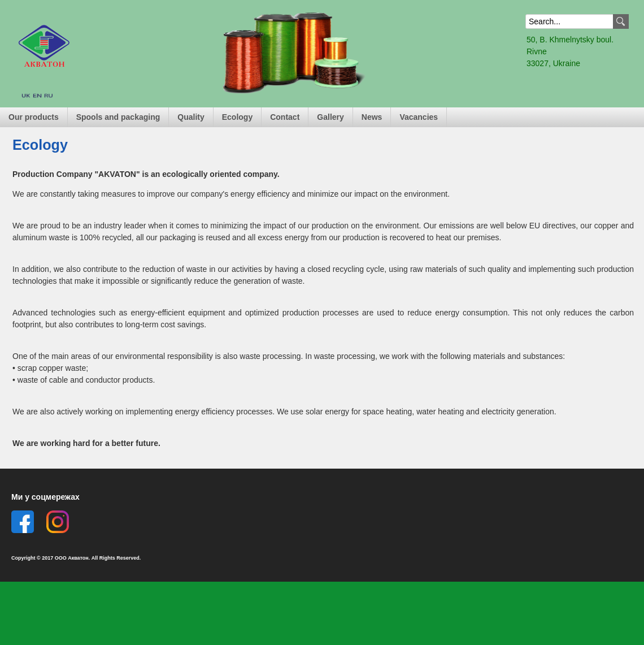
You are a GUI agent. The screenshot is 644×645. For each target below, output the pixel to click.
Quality (191, 117)
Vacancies (419, 117)
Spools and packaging (118, 117)
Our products (34, 117)
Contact (285, 117)
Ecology (237, 117)
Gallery (330, 117)
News (372, 117)
